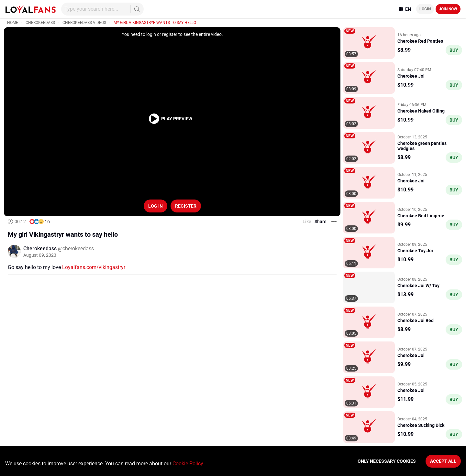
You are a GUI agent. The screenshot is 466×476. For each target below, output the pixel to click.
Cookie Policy (188, 464)
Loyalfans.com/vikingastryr (94, 267)
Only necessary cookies (387, 461)
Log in (155, 206)
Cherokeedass (40, 23)
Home (13, 23)
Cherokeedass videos (84, 23)
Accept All (443, 461)
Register (186, 206)
